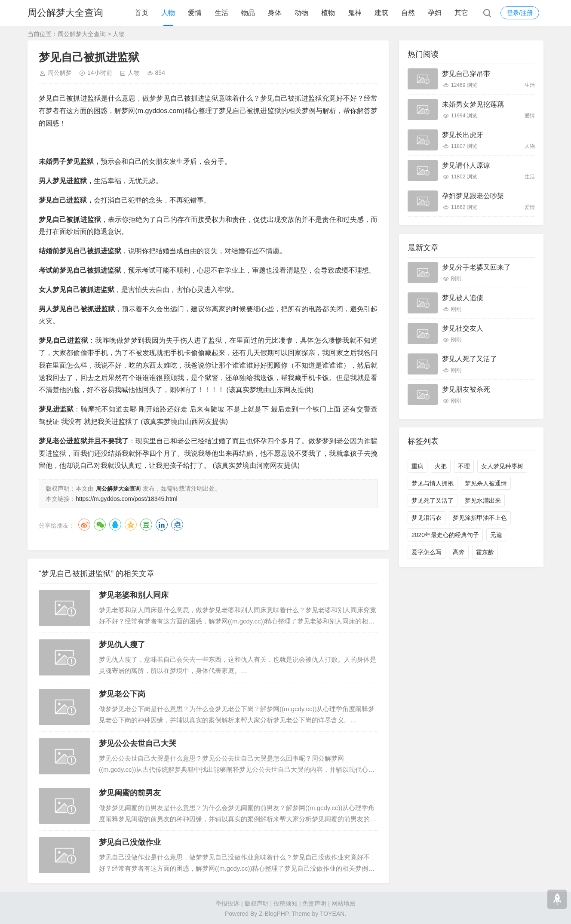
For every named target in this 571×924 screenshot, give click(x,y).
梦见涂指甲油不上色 (480, 518)
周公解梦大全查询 (65, 13)
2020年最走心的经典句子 (445, 535)
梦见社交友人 (463, 328)
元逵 (496, 535)
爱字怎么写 (427, 552)
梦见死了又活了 (433, 500)
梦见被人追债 (463, 298)
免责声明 (314, 903)
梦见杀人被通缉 (486, 483)
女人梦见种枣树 (502, 466)
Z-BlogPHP (273, 913)
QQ (115, 524)
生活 (221, 13)
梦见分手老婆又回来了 (476, 267)
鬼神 (355, 13)
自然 (408, 13)
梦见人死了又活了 (470, 359)
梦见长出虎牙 (463, 135)
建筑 (381, 13)
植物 (328, 13)
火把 (441, 466)
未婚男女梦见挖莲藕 (473, 104)
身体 (275, 13)
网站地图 (344, 903)
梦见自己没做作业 (130, 841)
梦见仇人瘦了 (122, 644)
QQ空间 (131, 524)
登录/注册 (520, 13)
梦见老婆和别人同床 (134, 594)
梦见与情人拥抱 (433, 483)
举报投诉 (227, 903)
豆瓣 (146, 524)
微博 (84, 524)
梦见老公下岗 (122, 693)
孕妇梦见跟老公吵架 (473, 196)
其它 (461, 13)
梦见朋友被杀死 (466, 389)
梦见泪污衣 (427, 518)
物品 (248, 13)
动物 (301, 13)
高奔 (459, 552)
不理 (464, 466)
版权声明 (257, 903)
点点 (177, 524)
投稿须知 (285, 903)
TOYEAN (332, 913)
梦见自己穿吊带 (466, 74)
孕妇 (435, 13)
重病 (418, 466)
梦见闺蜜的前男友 (130, 792)
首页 (141, 13)
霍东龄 (485, 552)
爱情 (195, 13)
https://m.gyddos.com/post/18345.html (127, 498)
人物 (168, 13)
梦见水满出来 (483, 500)
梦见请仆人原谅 (466, 165)
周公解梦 (60, 73)
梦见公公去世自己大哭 (138, 743)
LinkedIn (162, 524)
